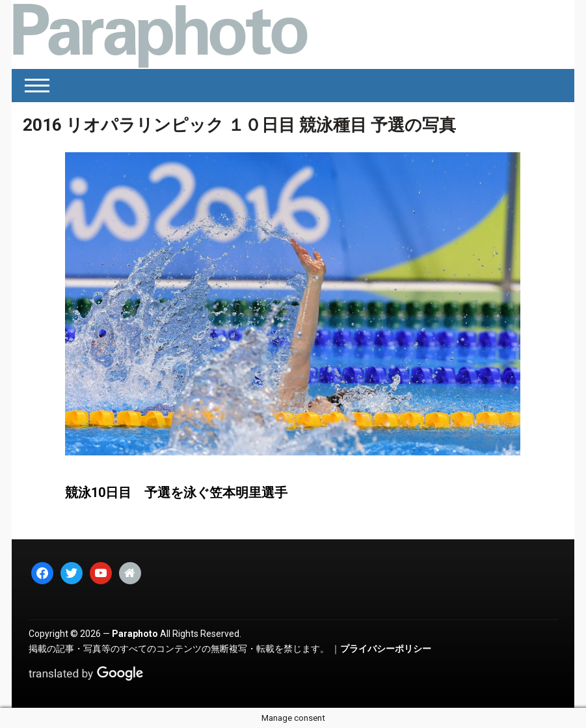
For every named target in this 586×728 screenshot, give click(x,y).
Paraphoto (135, 634)
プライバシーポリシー (386, 649)
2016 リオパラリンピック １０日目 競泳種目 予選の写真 (239, 125)
